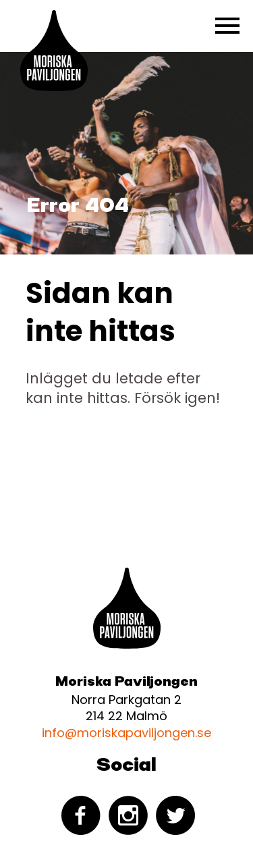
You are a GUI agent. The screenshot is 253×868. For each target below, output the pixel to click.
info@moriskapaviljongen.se (126, 733)
